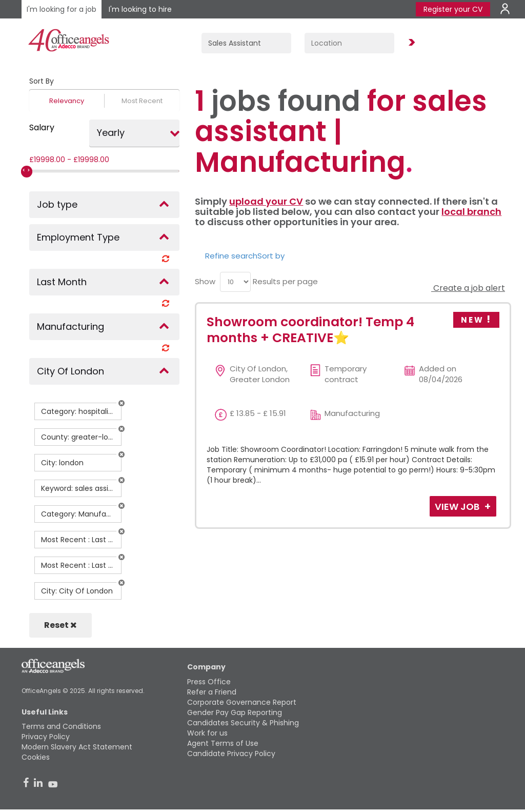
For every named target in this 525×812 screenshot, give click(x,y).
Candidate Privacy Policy (231, 754)
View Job (458, 507)
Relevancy (67, 101)
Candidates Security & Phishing (243, 723)
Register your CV (453, 9)
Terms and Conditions (61, 726)
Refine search (231, 256)
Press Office (209, 682)
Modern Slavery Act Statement (77, 747)
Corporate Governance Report (242, 702)
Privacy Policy (46, 737)
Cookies (36, 757)
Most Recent (142, 101)
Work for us (207, 733)
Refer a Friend (212, 692)
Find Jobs (410, 43)
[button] (122, 403)
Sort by (271, 256)
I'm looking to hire (140, 9)
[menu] (235, 282)
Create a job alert (468, 288)
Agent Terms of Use (223, 743)
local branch (471, 212)
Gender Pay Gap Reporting (235, 712)
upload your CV (266, 201)
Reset (60, 625)
